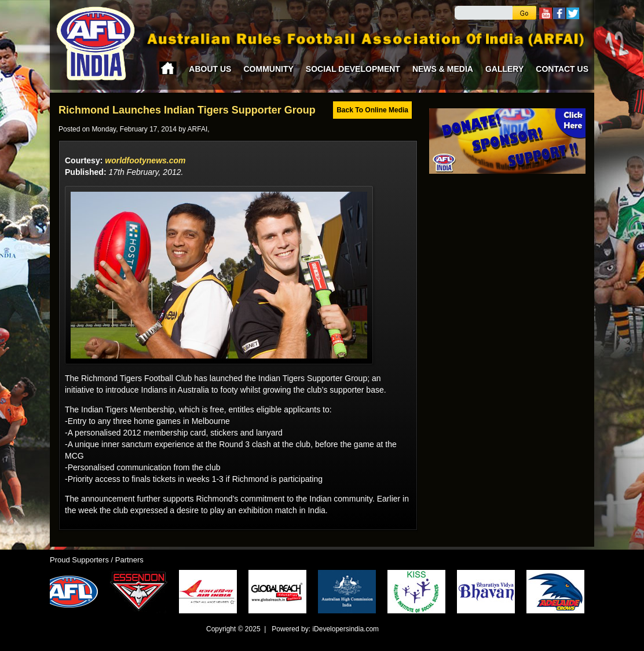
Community (268, 69)
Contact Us (562, 69)
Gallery (504, 69)
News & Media (443, 69)
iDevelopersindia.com (345, 629)
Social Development (353, 69)
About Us (210, 69)
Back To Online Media (372, 110)
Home (168, 68)
